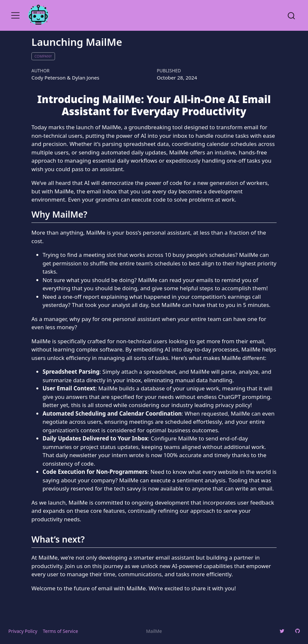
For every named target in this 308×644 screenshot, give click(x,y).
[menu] (15, 15)
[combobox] (292, 15)
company (43, 56)
